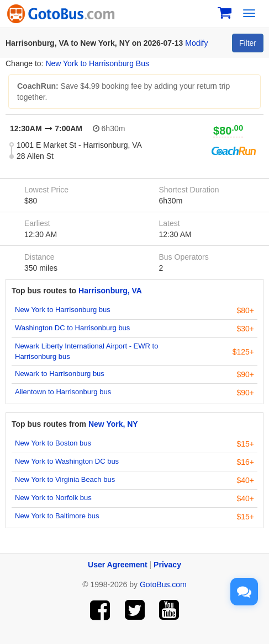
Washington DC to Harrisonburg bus (72, 328)
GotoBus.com (163, 584)
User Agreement (118, 565)
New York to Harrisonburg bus (63, 310)
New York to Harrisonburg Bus (97, 63)
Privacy (167, 565)
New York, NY (113, 424)
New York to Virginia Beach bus (65, 479)
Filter (248, 43)
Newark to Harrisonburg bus (60, 374)
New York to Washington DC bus (67, 461)
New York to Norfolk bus (53, 498)
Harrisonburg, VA (110, 291)
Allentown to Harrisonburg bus (63, 392)
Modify (196, 43)
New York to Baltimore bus (57, 516)
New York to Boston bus (53, 443)
